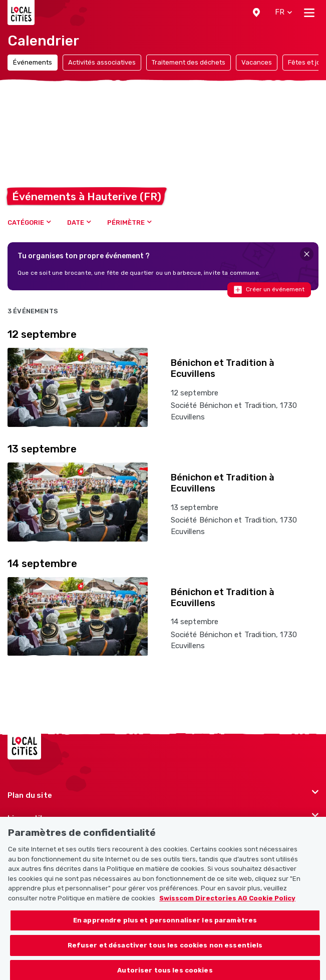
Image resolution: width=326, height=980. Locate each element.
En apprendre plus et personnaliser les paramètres (165, 929)
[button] (256, 13)
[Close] (307, 254)
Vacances (257, 62)
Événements (33, 62)
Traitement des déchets (189, 62)
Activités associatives (102, 62)
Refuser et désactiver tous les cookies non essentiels (165, 954)
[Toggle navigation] (309, 13)
